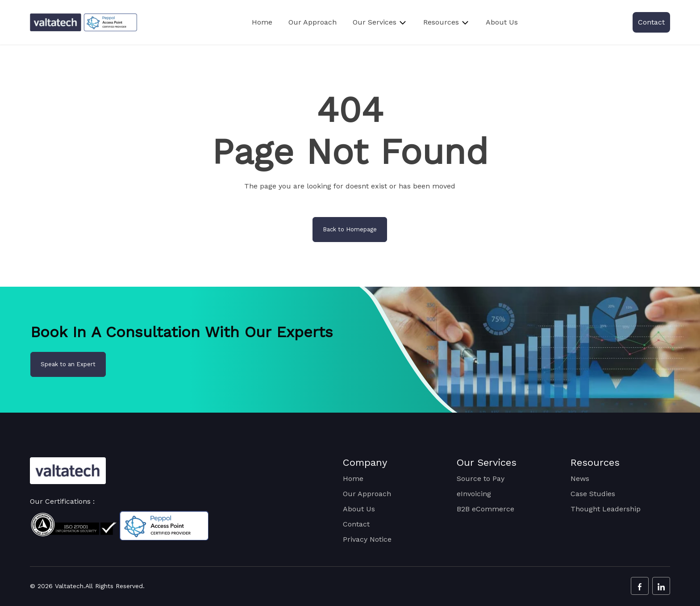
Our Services (375, 22)
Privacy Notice (367, 539)
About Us (502, 22)
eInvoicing (474, 494)
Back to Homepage (350, 229)
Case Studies (593, 494)
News (580, 479)
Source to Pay (481, 479)
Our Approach (312, 22)
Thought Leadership (606, 509)
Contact (651, 22)
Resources (441, 22)
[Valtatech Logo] (68, 471)
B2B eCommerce (485, 509)
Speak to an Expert (68, 364)
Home (262, 22)
